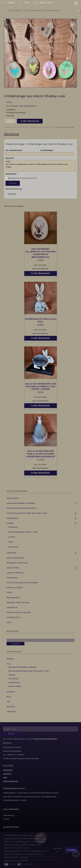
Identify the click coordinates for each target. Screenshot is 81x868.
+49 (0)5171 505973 (44, 3)
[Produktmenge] (10, 121)
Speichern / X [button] (58, 850)
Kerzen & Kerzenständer (15, 558)
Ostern (41, 127)
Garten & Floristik (13, 568)
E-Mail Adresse (47, 150)
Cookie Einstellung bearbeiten (45, 739)
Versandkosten (30, 106)
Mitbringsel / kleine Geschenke (18, 603)
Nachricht (10, 158)
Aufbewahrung (12, 518)
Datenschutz (11, 174)
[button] (72, 23)
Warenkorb (11, 692)
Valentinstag (13, 527)
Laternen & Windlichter (15, 573)
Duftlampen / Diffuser (15, 588)
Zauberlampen (12, 578)
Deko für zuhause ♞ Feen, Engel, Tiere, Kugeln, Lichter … (29, 671)
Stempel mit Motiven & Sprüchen (19, 612)
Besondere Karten (13, 598)
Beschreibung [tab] (11, 134)
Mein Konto (11, 707)
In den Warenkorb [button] (40, 273)
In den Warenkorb (30, 121)
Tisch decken (11, 553)
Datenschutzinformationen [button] (16, 860)
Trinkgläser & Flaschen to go (17, 563)
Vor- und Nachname (14, 150)
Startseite (10, 659)
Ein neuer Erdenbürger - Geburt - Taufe (23, 532)
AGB (8, 702)
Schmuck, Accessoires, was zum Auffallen (22, 583)
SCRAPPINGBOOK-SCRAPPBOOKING (21, 508)
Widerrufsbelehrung (11, 781)
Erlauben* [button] (71, 850)
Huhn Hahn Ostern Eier (64, 127)
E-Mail (24, 3)
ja (8, 178)
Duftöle (9, 593)
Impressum (7, 774)
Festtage (10, 523)
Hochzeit (11, 537)
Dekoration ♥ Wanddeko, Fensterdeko (21, 503)
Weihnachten (13, 547)
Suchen (15, 644)
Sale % (9, 622)
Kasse (9, 697)
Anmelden (8, 3)
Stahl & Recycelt (13, 498)
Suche (11, 734)
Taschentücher (12, 608)
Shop (8, 664)
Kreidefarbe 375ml (13, 617)
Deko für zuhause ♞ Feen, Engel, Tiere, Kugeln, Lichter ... (28, 513)
